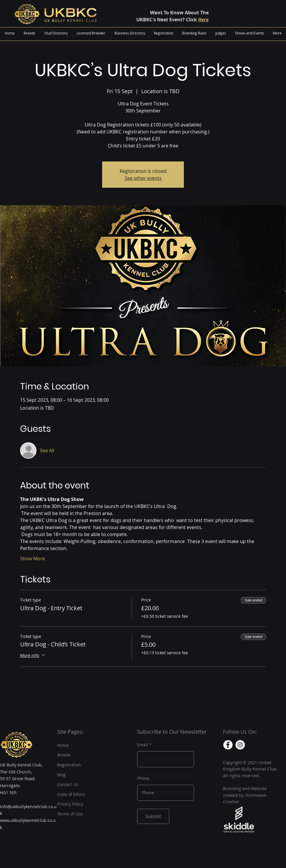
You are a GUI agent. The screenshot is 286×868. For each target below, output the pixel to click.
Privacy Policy (70, 804)
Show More (33, 559)
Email (143, 745)
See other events (143, 178)
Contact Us (68, 784)
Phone (143, 778)
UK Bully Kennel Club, (21, 765)
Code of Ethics (71, 794)
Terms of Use (70, 814)
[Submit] (153, 816)
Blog (61, 775)
